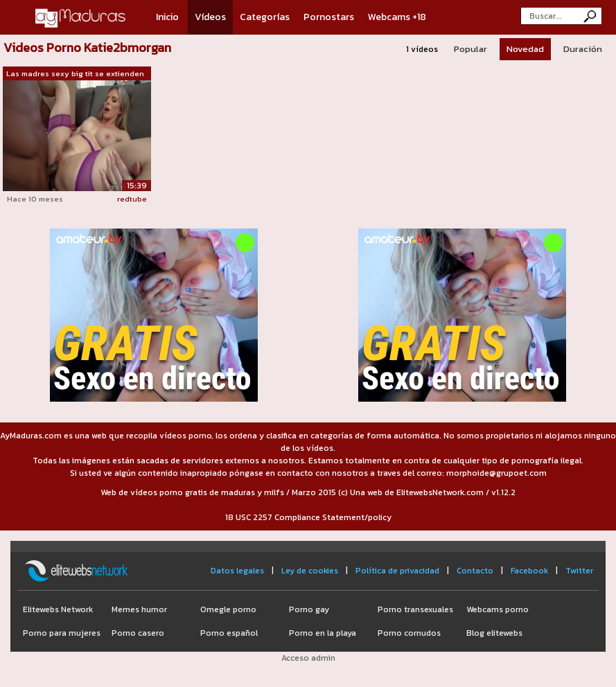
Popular (470, 49)
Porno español (229, 633)
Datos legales (237, 571)
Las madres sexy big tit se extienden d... (75, 74)
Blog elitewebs (494, 633)
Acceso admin (308, 658)
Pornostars (329, 17)
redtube (132, 199)
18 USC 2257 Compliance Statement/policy (308, 517)
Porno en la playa (323, 633)
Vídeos (210, 17)
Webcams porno (498, 609)
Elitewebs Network (58, 609)
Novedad (525, 49)
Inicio (167, 17)
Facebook (529, 571)
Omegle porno (228, 609)
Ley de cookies (310, 571)
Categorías (265, 17)
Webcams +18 (397, 17)
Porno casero (138, 633)
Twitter (579, 571)
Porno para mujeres (62, 633)
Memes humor (139, 609)
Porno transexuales (415, 609)
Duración (583, 49)
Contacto (475, 571)
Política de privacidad (397, 571)
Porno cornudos (409, 633)
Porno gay (309, 609)
